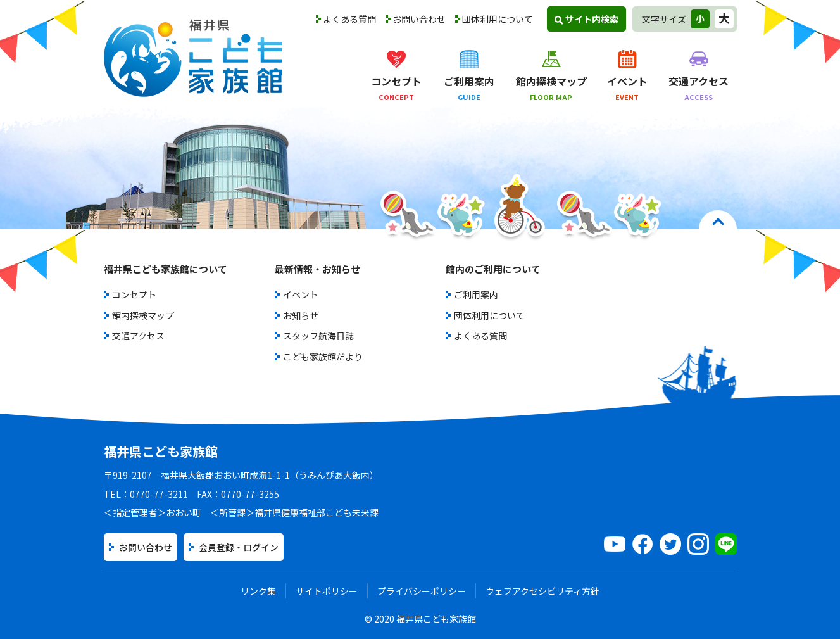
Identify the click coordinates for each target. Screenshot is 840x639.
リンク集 (258, 591)
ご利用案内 (476, 294)
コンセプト (134, 294)
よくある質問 (349, 19)
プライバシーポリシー (422, 591)
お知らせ (301, 315)
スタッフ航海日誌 (318, 336)
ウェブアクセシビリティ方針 (542, 591)
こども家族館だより (323, 357)
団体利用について (498, 19)
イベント (301, 294)
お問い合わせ (419, 19)
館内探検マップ (143, 315)
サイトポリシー (327, 591)
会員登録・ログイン (239, 547)
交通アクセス (138, 336)
